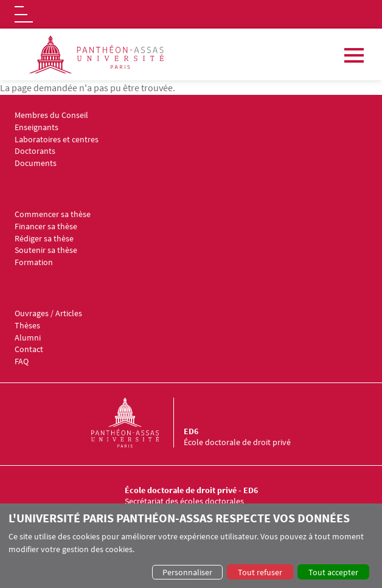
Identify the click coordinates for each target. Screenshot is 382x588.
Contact (29, 349)
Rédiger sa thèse (44, 239)
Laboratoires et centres (57, 140)
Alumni (28, 338)
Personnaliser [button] (187, 572)
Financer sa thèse (46, 227)
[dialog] (191, 546)
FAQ (22, 361)
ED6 (191, 431)
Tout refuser (260, 572)
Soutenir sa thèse (46, 250)
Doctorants (35, 151)
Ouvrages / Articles (48, 313)
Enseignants (36, 127)
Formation (34, 262)
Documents (36, 163)
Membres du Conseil (51, 115)
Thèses (27, 326)
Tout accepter (333, 572)
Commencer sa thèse (53, 214)
